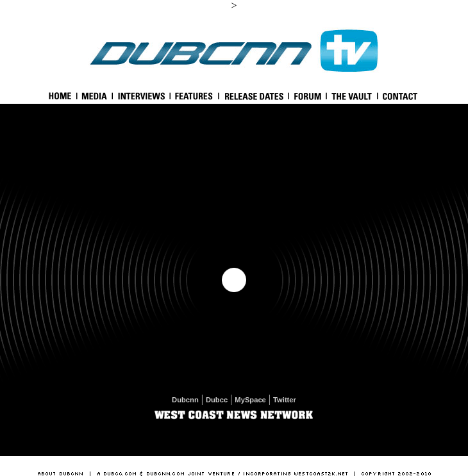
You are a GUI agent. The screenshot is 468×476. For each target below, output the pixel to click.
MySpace (250, 400)
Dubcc (217, 400)
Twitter (285, 400)
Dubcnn (185, 400)
